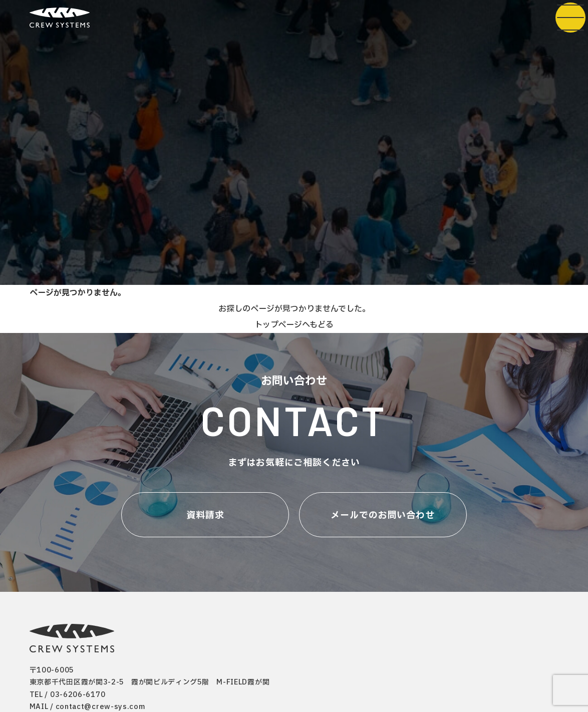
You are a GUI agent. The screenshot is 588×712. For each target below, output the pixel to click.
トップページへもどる (294, 325)
